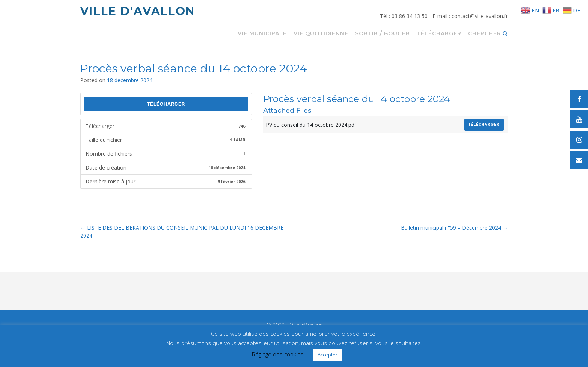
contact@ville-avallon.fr (480, 16)
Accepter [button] (328, 355)
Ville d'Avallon (138, 11)
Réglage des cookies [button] (278, 354)
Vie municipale (262, 34)
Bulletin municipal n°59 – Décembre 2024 (454, 228)
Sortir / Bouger (382, 34)
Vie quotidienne (321, 34)
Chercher (488, 34)
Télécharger (439, 34)
